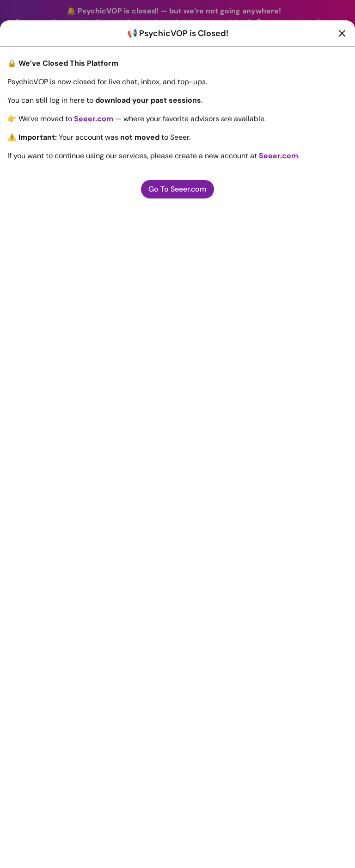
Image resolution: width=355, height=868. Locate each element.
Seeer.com (94, 119)
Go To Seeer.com (177, 189)
